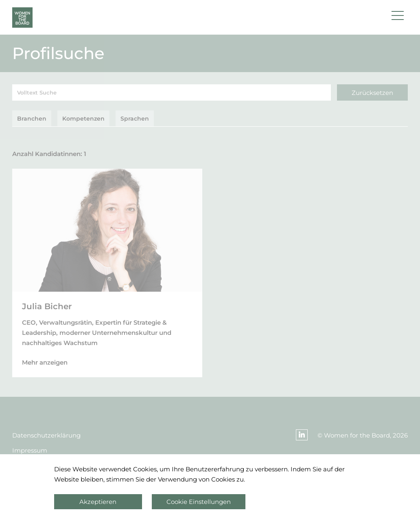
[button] (398, 18)
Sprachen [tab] (135, 119)
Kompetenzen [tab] (83, 119)
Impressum (30, 450)
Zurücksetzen (372, 93)
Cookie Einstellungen (199, 502)
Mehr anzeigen (45, 362)
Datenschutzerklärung (46, 435)
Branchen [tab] (32, 119)
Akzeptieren (98, 502)
